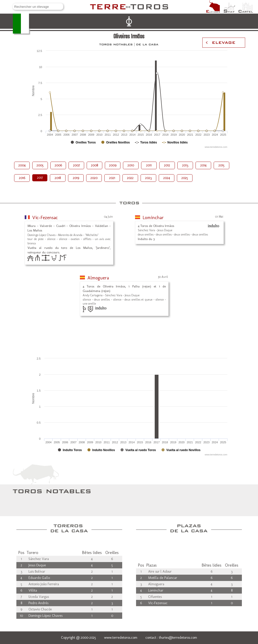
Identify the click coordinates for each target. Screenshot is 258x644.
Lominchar (153, 218)
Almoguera (98, 278)
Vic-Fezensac (45, 218)
